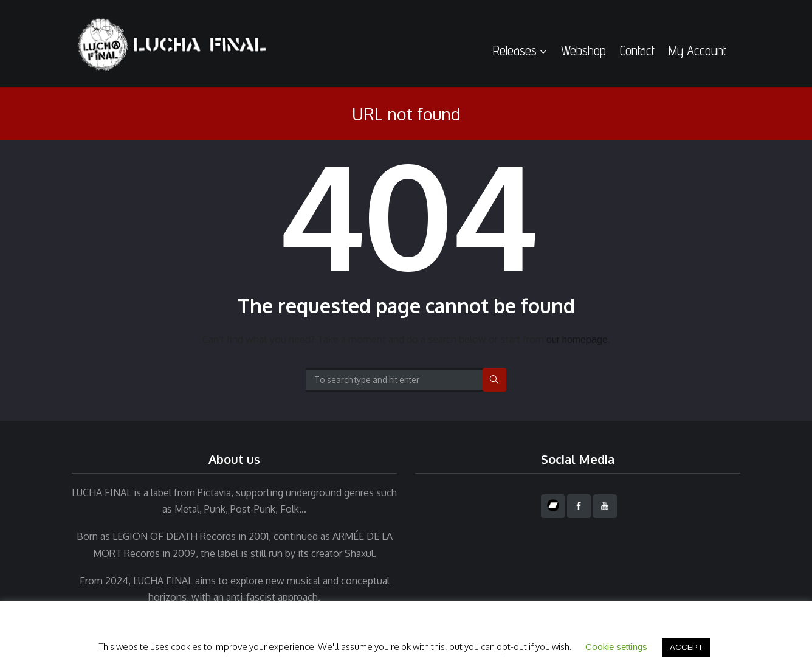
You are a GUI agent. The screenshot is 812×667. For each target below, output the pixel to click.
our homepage (577, 340)
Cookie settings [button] (616, 647)
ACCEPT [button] (686, 647)
